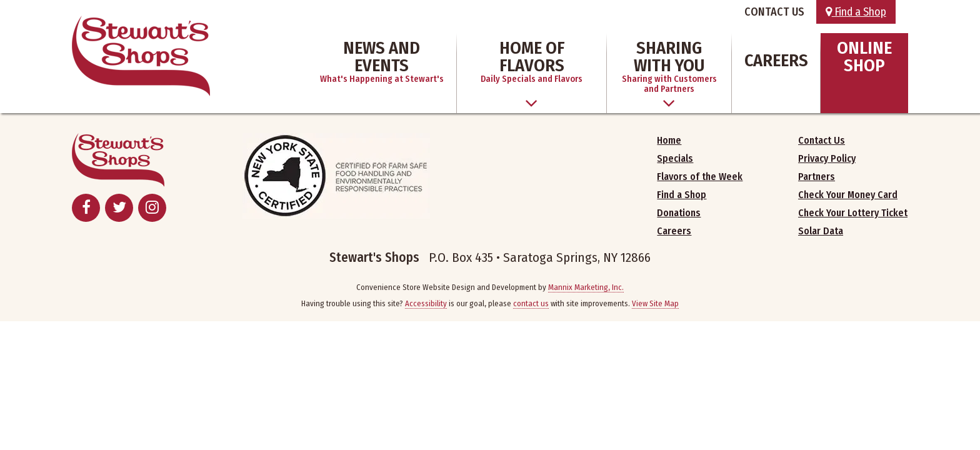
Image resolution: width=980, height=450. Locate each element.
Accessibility (426, 303)
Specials (675, 158)
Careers (776, 60)
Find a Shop (856, 12)
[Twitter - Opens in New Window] (119, 208)
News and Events (382, 61)
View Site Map (655, 303)
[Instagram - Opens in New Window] (152, 208)
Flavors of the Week (700, 177)
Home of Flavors (532, 61)
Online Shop (864, 57)
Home (669, 140)
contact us (531, 303)
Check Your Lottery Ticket (853, 213)
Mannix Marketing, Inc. (586, 287)
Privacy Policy (827, 158)
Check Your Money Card (848, 195)
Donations (679, 213)
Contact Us (822, 140)
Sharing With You (669, 66)
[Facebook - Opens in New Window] (86, 208)
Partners (817, 177)
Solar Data (821, 231)
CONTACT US (774, 12)
